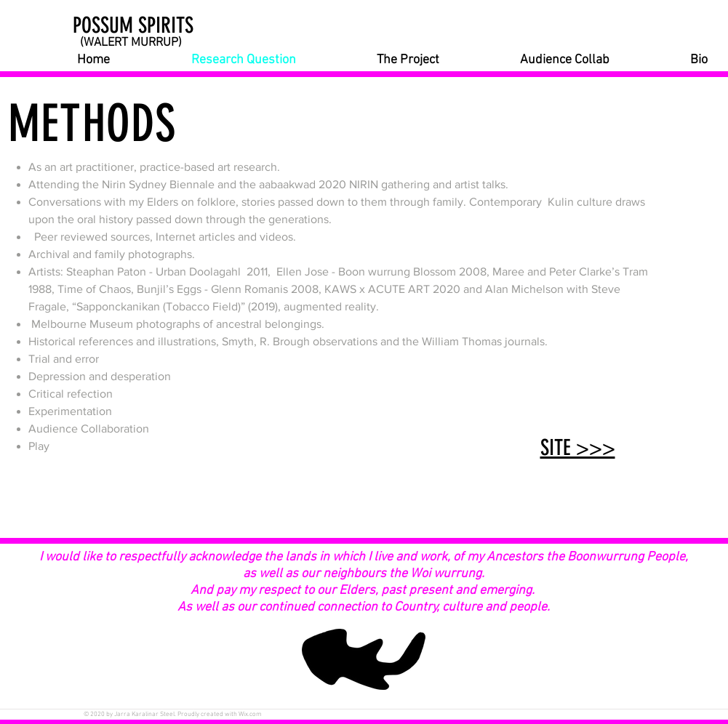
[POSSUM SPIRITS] (150, 25)
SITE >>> (578, 448)
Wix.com (250, 714)
